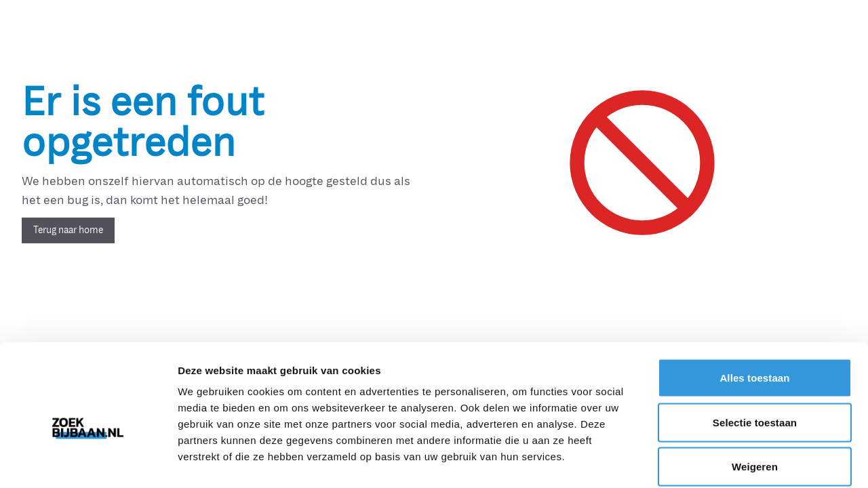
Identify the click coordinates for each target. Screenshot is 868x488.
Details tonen (733, 461)
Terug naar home (68, 230)
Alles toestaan (754, 310)
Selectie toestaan (755, 355)
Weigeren (755, 399)
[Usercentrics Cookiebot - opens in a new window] (88, 462)
